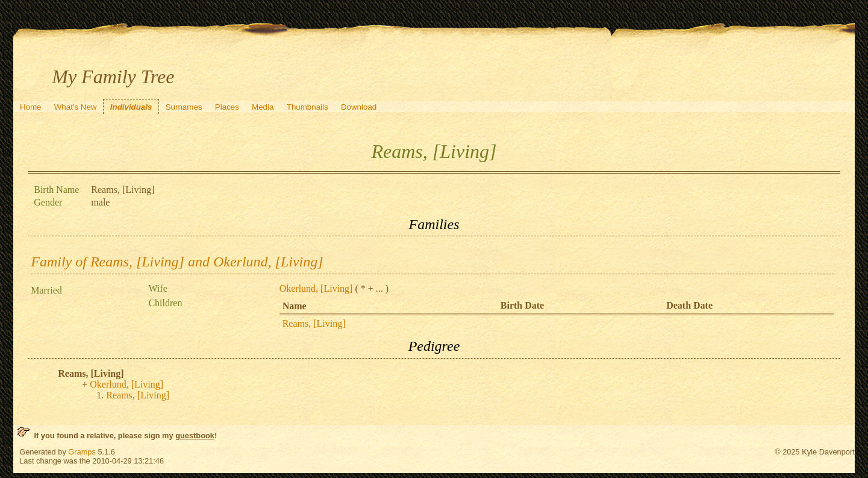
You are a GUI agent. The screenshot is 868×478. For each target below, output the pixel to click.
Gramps (82, 452)
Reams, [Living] (314, 323)
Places (227, 107)
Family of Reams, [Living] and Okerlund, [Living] (177, 262)
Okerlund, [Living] (316, 288)
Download (359, 107)
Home (31, 107)
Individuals (131, 107)
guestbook (195, 436)
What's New (76, 107)
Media (263, 107)
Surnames (184, 107)
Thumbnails (308, 107)
